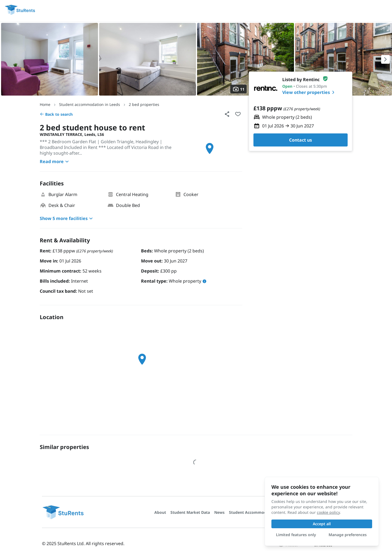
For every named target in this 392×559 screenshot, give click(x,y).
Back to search (56, 114)
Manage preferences (348, 535)
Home (45, 104)
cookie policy (328, 512)
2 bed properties (144, 104)
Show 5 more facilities (67, 218)
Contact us (301, 140)
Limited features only (296, 535)
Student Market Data (190, 512)
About (160, 512)
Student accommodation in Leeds (90, 104)
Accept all (322, 524)
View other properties (309, 92)
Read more (55, 161)
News (219, 512)
